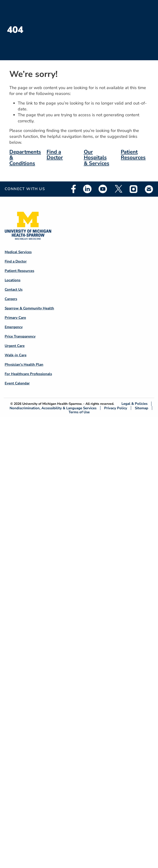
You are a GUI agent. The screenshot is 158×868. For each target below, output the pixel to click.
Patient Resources (133, 155)
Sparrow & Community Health (29, 308)
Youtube (103, 189)
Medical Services (18, 252)
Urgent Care (15, 346)
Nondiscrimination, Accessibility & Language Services (53, 408)
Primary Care (15, 318)
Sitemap (141, 408)
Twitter (118, 189)
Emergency (14, 327)
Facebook (73, 189)
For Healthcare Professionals (28, 374)
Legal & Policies (134, 404)
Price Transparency (20, 336)
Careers (11, 299)
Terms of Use (79, 412)
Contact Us (14, 289)
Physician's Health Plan (24, 364)
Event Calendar (17, 383)
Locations (13, 280)
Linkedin (87, 189)
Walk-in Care (16, 355)
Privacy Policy (116, 408)
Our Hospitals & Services (97, 158)
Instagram (134, 189)
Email (149, 189)
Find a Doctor (55, 155)
